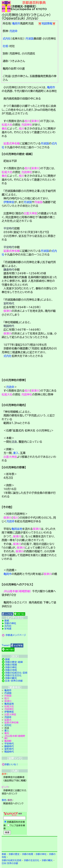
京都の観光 (11, 678)
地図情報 (47, 23)
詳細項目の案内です (29, 369)
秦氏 (4, 129)
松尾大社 (7, 125)
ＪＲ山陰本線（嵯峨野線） (17, 591)
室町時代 (9, 303)
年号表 (8, 629)
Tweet (6, 645)
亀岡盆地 (17, 529)
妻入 (16, 453)
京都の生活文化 (13, 675)
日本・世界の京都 (14, 681)
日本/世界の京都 (10, 863)
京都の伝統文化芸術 (12, 860)
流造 (14, 442)
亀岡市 (16, 23)
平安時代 (9, 228)
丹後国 (38, 202)
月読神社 (27, 125)
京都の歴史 (14, 854)
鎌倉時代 (9, 270)
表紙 (7, 621)
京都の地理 (11, 665)
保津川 (35, 121)
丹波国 (30, 39)
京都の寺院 (11, 670)
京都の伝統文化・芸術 (16, 673)
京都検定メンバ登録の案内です (29, 844)
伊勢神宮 (9, 202)
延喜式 (8, 720)
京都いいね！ (11, 764)
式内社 (7, 39)
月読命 (13, 31)
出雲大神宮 (30, 213)
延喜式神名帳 (12, 143)
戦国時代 (9, 326)
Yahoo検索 (15, 824)
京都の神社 (10, 623)
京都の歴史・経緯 (14, 662)
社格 (5, 46)
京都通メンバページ (16, 635)
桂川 (27, 121)
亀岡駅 (8, 741)
